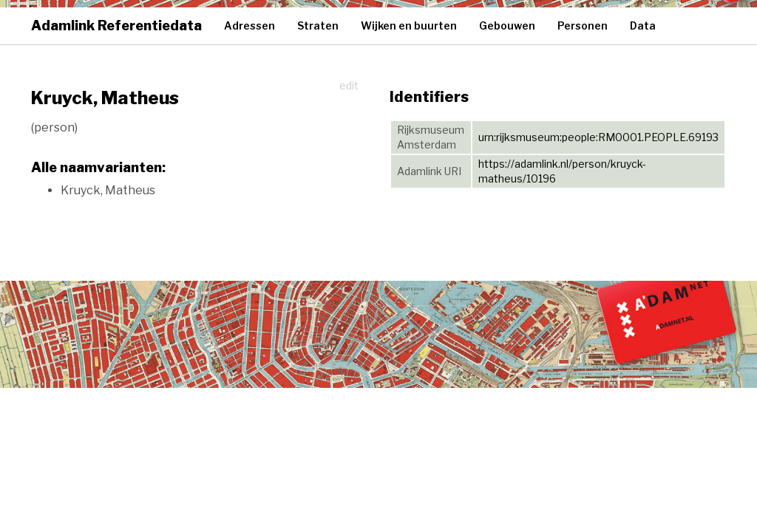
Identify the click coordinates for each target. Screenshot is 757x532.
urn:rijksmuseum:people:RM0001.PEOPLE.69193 (598, 137)
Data (643, 25)
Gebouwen (507, 25)
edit (349, 85)
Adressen (249, 25)
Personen (583, 25)
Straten (318, 25)
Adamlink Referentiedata (116, 25)
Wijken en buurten (409, 25)
